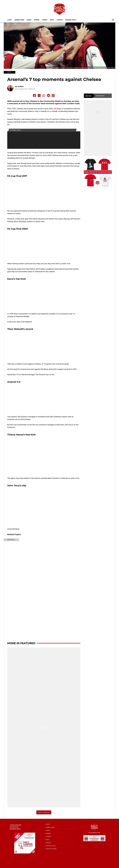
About (52, 20)
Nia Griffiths (19, 87)
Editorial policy (71, 20)
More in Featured (21, 643)
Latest (10, 20)
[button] (113, 20)
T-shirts (45, 20)
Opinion (37, 20)
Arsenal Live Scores (16, 825)
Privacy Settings (51, 849)
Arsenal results (14, 827)
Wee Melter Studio (15, 829)
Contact (60, 20)
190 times (57, 109)
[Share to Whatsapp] (44, 95)
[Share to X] (39, 95)
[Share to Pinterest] (53, 95)
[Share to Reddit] (49, 95)
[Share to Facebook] (34, 95)
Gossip (29, 20)
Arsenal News (19, 20)
